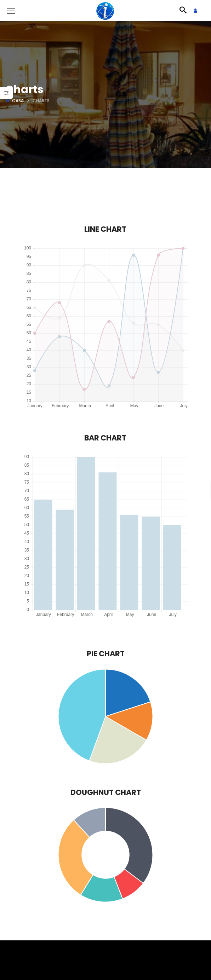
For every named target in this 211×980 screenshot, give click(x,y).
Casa (18, 101)
